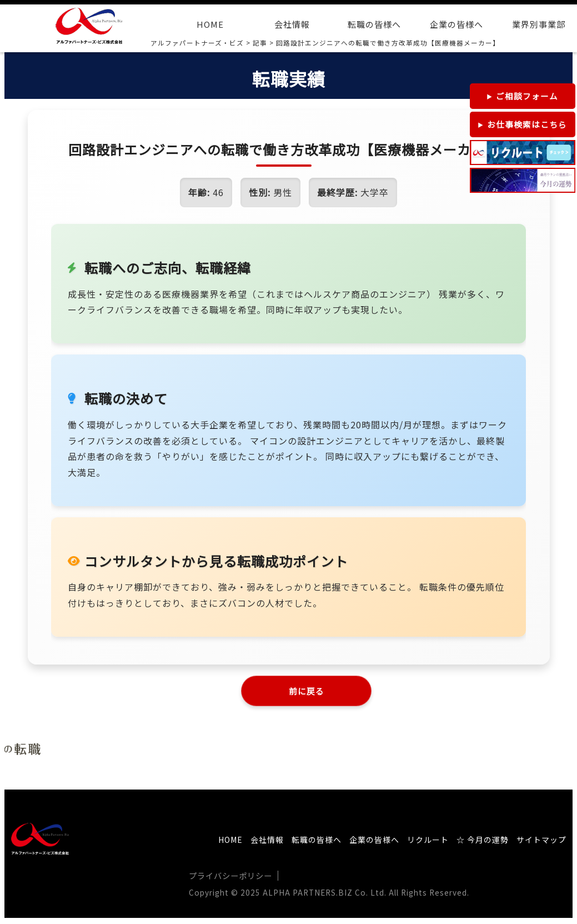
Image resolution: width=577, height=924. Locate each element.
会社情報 (292, 24)
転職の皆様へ (374, 24)
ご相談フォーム (527, 96)
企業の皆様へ (456, 24)
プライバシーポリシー (230, 878)
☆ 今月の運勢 (483, 842)
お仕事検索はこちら (527, 124)
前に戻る (307, 692)
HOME (210, 24)
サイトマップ (541, 842)
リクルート (428, 842)
